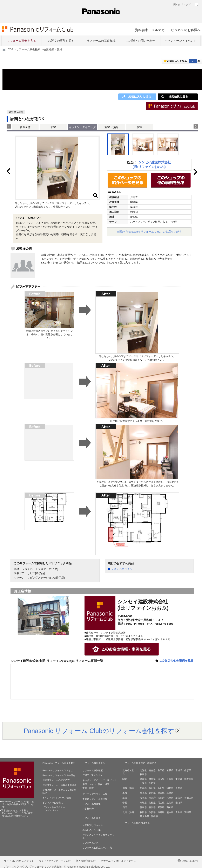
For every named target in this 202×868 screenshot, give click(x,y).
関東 (125, 779)
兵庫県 (170, 798)
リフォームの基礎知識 (101, 41)
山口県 (179, 803)
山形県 (188, 770)
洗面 (100, 784)
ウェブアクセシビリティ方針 (55, 861)
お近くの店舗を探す (61, 41)
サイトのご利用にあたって (19, 861)
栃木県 (152, 783)
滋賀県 (143, 798)
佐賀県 (152, 812)
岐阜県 (143, 793)
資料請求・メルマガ (150, 30)
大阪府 (161, 798)
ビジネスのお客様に (53, 803)
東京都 (179, 779)
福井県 (170, 788)
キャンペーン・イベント (181, 41)
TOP (11, 50)
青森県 (152, 770)
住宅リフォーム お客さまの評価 (59, 785)
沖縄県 (154, 816)
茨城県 (143, 779)
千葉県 (170, 779)
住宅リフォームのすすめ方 (56, 780)
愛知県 (161, 793)
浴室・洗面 (111, 127)
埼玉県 (161, 779)
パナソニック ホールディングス (118, 861)
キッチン (87, 780)
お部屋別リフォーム (93, 825)
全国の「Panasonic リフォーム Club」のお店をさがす (149, 232)
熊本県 (170, 812)
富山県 (152, 788)
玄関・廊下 (88, 788)
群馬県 (152, 779)
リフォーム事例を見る (21, 41)
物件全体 (25, 127)
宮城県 (179, 770)
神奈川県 (189, 779)
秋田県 (161, 770)
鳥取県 (143, 803)
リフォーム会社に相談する (136, 823)
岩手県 (170, 770)
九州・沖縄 (128, 812)
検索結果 (49, 50)
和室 (53, 127)
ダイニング (99, 780)
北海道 (143, 770)
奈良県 (179, 798)
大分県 (179, 812)
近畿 (125, 798)
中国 (125, 803)
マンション (97, 775)
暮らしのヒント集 (92, 830)
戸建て (86, 775)
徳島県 (143, 807)
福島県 (143, 774)
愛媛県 (161, 807)
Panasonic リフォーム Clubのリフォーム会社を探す (99, 731)
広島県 (170, 803)
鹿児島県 (144, 816)
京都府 (152, 798)
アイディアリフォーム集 (95, 794)
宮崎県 (188, 812)
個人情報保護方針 (86, 861)
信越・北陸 (128, 788)
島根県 (152, 803)
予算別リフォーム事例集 (95, 799)
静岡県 (152, 793)
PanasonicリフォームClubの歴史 (59, 775)
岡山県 (161, 803)
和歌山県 (189, 798)
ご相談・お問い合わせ (141, 41)
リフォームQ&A (90, 843)
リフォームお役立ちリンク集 (97, 848)
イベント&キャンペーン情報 (57, 798)
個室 (139, 127)
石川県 (161, 788)
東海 (125, 793)
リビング (112, 780)
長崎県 (161, 812)
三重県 (170, 793)
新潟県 (143, 788)
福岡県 (143, 812)
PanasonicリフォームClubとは (58, 770)
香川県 (152, 807)
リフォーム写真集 (92, 804)
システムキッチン (122, 569)
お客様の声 (88, 809)
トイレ (92, 784)
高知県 (170, 807)
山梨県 (143, 783)
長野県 (179, 788)
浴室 (85, 784)
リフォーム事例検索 (28, 50)
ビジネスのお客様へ (186, 30)
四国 (125, 807)
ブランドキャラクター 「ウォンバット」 (54, 809)
